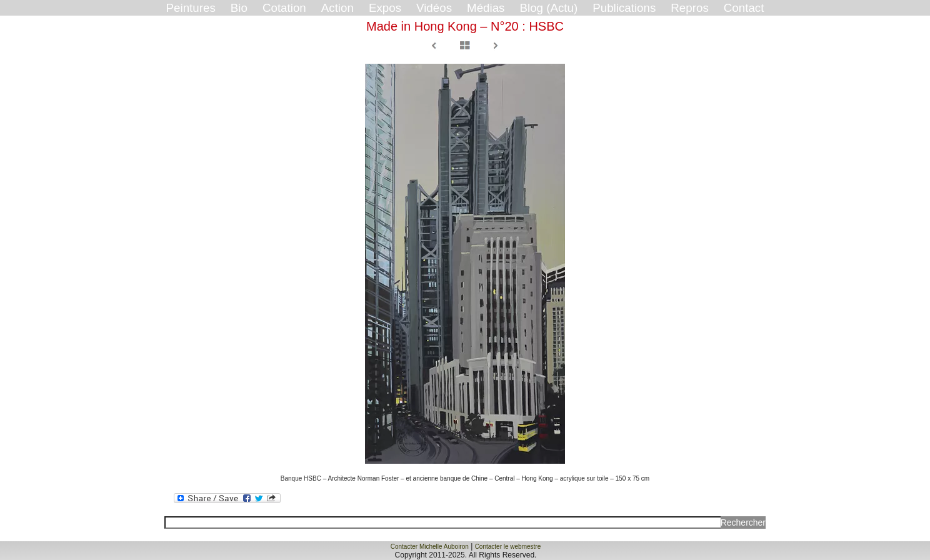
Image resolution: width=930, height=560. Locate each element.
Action (337, 8)
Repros (689, 8)
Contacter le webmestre (508, 547)
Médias (486, 8)
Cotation (284, 8)
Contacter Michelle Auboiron (430, 547)
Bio (239, 8)
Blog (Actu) (548, 8)
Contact (744, 8)
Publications (624, 8)
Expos (385, 8)
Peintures (191, 8)
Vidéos (434, 8)
